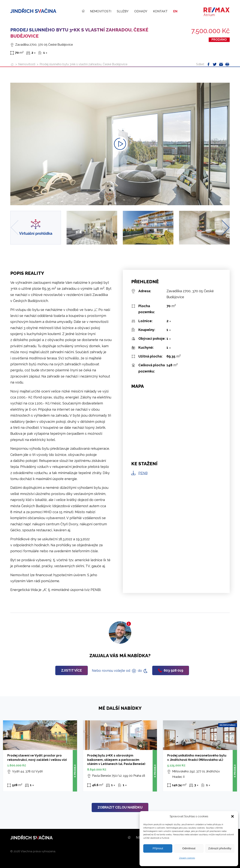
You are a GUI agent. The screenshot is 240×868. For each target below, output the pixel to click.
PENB (143, 473)
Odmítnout (189, 848)
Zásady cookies (187, 858)
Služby (123, 11)
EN (175, 11)
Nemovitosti (101, 11)
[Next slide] (225, 228)
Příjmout (158, 848)
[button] (232, 816)
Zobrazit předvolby (220, 848)
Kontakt (160, 11)
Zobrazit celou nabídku (120, 807)
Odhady (141, 11)
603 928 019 (171, 670)
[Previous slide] (15, 228)
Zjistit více (72, 670)
